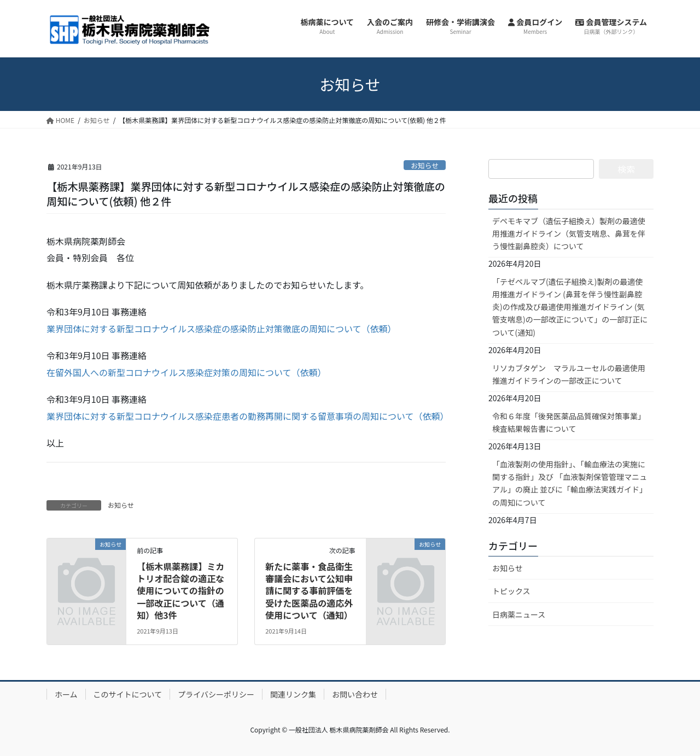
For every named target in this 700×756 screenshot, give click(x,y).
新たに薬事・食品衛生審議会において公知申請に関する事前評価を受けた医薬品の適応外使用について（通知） (309, 591)
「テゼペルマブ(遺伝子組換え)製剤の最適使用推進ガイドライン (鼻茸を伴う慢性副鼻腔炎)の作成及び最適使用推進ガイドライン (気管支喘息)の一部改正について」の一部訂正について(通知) (570, 307)
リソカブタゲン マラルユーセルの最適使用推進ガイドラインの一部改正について (569, 374)
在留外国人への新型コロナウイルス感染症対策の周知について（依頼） (186, 372)
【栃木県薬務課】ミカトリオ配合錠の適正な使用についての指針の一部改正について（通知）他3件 (180, 591)
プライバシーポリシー (216, 694)
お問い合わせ (355, 694)
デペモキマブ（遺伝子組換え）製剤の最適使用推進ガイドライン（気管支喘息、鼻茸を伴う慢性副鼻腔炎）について (569, 233)
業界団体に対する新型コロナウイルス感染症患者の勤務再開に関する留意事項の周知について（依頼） (248, 416)
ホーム (66, 694)
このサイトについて (128, 694)
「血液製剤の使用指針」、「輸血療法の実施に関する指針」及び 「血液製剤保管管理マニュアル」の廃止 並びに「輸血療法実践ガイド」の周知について (570, 483)
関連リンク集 (293, 694)
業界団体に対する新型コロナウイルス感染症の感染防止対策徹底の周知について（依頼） (221, 329)
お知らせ (425, 165)
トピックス (511, 591)
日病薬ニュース (519, 614)
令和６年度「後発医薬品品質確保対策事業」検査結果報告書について (569, 422)
